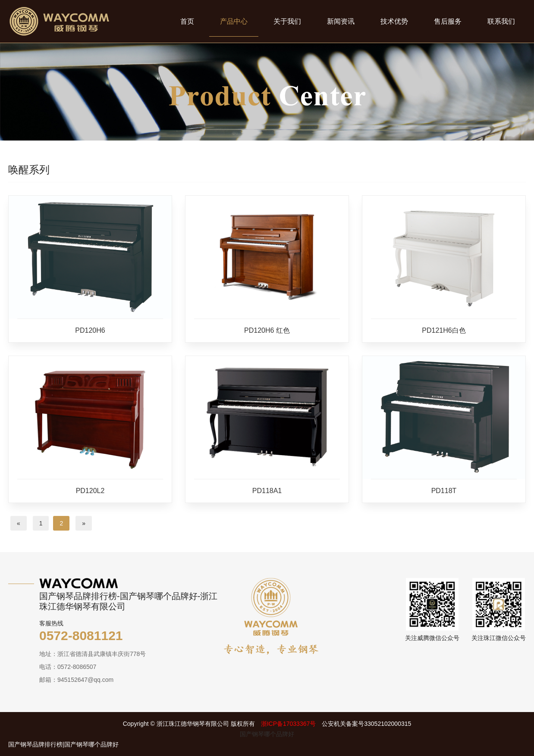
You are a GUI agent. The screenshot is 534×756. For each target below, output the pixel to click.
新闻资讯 (341, 21)
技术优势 (394, 21)
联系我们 (501, 21)
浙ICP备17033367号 (289, 724)
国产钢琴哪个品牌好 (267, 734)
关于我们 (287, 21)
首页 (187, 21)
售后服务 (448, 21)
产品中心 (234, 21)
